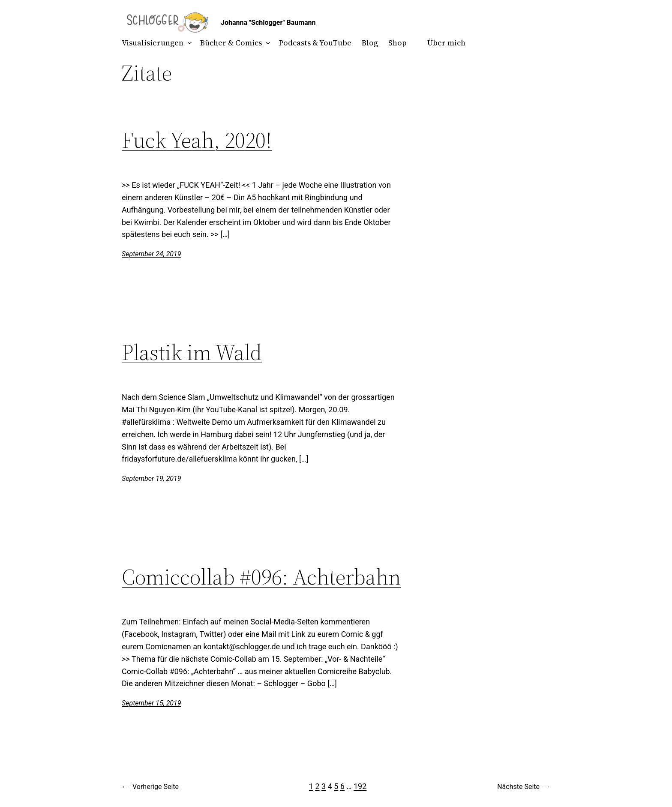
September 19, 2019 (151, 478)
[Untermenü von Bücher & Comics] (266, 43)
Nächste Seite (524, 787)
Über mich (446, 43)
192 (360, 786)
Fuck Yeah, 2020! (197, 140)
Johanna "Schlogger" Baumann (268, 22)
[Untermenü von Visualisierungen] (188, 43)
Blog (370, 43)
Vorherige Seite (150, 787)
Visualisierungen (153, 43)
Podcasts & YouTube (315, 43)
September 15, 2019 (151, 703)
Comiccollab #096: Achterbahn (261, 577)
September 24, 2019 (151, 254)
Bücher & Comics (231, 43)
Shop (397, 43)
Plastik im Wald (192, 352)
